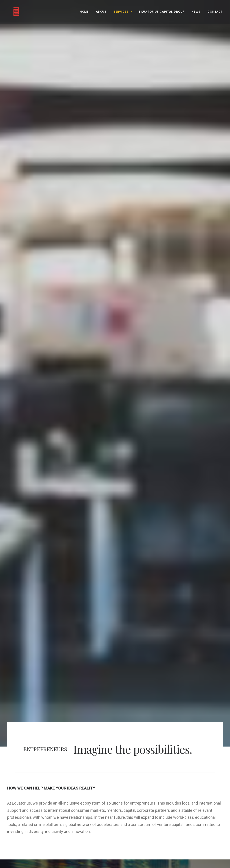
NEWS (196, 12)
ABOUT (101, 12)
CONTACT (215, 12)
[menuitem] (86, 12)
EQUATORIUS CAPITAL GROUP (162, 12)
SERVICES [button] (123, 12)
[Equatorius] (11, 12)
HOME (84, 12)
